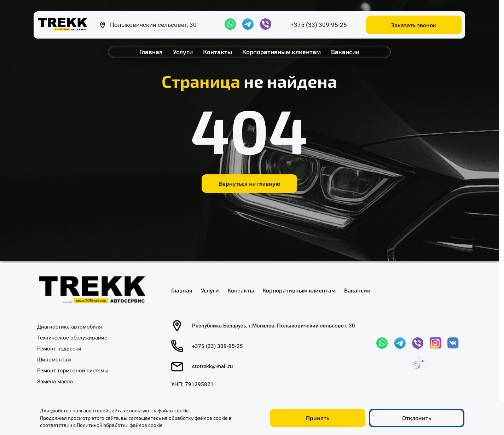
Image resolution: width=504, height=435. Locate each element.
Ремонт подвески (59, 349)
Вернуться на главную (250, 183)
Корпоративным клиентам (282, 52)
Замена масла (55, 381)
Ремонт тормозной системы (73, 370)
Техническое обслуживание (72, 338)
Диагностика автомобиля (69, 327)
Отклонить (417, 418)
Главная (151, 52)
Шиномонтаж (54, 359)
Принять (318, 418)
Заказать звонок (414, 25)
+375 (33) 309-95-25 (319, 25)
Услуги (183, 52)
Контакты (218, 52)
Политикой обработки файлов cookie (120, 425)
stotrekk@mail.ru (212, 366)
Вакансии (345, 52)
